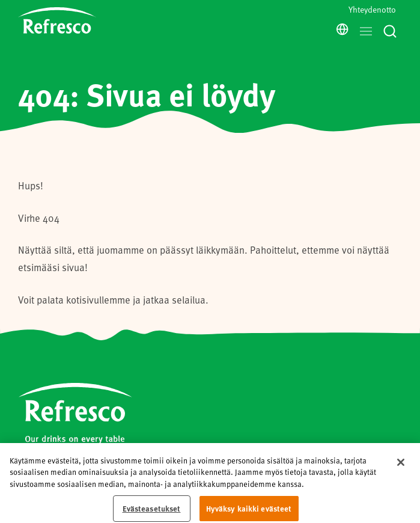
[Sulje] (401, 480)
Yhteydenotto (372, 9)
